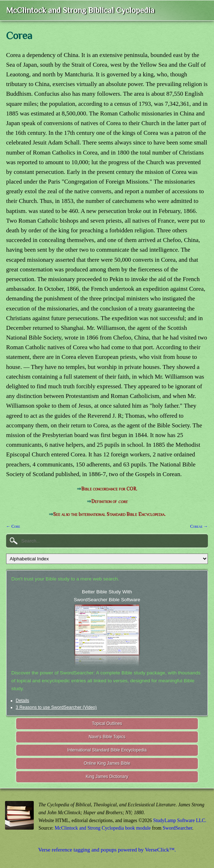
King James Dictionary (107, 777)
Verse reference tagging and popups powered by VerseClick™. (107, 850)
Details (22, 701)
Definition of (109, 501)
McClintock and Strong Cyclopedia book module (103, 828)
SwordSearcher (177, 828)
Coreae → (199, 526)
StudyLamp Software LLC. (180, 820)
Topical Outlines (107, 724)
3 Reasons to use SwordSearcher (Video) (56, 707)
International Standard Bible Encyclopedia (107, 750)
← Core (13, 526)
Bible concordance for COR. (109, 489)
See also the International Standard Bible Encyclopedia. (109, 514)
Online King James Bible (107, 763)
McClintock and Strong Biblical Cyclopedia (80, 10)
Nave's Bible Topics (107, 737)
